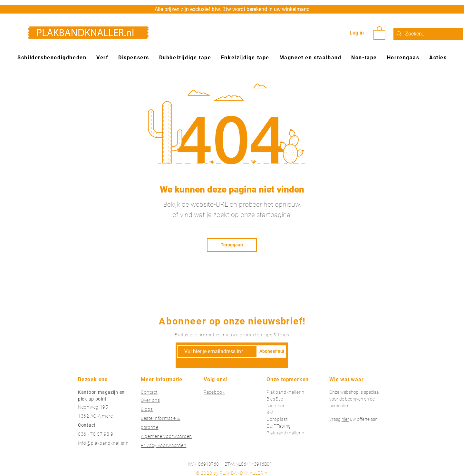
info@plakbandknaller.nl (104, 443)
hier (345, 419)
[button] (379, 33)
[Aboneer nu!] (272, 352)
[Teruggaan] (232, 245)
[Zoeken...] (427, 34)
